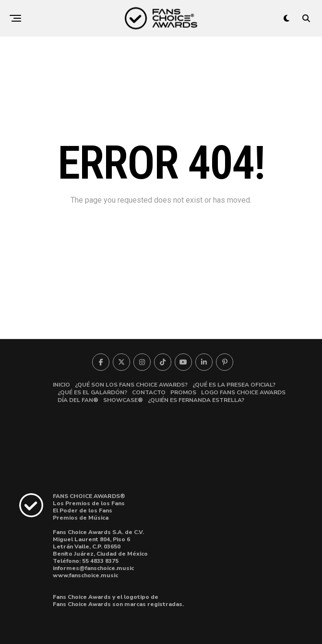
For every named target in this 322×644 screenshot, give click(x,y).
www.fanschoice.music (85, 575)
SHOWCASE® (123, 400)
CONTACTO (149, 392)
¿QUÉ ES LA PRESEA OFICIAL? (234, 385)
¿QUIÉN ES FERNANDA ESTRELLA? (196, 400)
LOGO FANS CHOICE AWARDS (243, 392)
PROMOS (183, 392)
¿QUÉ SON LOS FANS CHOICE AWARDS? (131, 385)
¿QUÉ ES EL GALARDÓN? (92, 392)
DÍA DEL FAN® (78, 400)
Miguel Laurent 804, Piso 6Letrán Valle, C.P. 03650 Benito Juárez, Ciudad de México (100, 547)
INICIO (61, 385)
